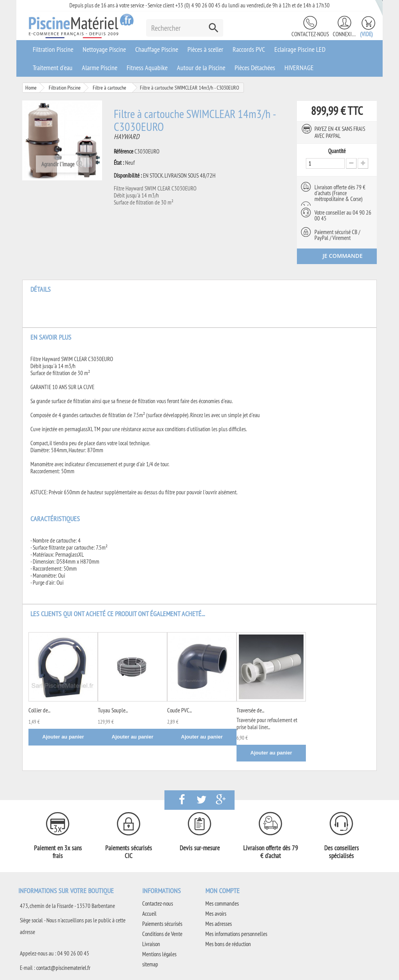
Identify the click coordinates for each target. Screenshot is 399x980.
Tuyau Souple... (113, 710)
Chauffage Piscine (157, 49)
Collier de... (39, 710)
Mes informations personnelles (236, 934)
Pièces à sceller (205, 49)
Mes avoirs (216, 914)
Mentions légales (159, 954)
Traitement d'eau (53, 68)
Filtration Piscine (53, 49)
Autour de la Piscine (201, 68)
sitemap (150, 964)
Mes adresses (219, 924)
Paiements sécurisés (162, 924)
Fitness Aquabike (147, 68)
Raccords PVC (249, 49)
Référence (124, 152)
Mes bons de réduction (228, 944)
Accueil (149, 914)
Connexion (344, 34)
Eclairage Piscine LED (300, 49)
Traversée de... (250, 710)
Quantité (337, 151)
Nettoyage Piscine (104, 49)
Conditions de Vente (162, 934)
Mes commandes (222, 903)
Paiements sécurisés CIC (129, 852)
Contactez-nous (310, 34)
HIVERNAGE (299, 68)
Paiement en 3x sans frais (58, 852)
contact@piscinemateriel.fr (63, 968)
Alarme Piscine (100, 68)
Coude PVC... (179, 710)
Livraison (151, 944)
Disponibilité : (128, 176)
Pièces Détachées (255, 68)
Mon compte (222, 891)
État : (119, 163)
